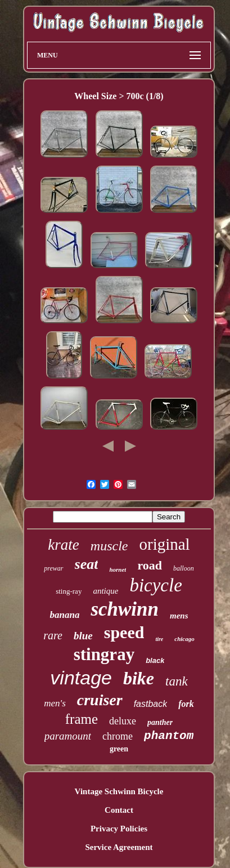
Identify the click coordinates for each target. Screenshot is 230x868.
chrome (118, 736)
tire (159, 639)
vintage (81, 678)
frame (82, 719)
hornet (118, 569)
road (150, 565)
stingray (104, 654)
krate (63, 545)
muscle (109, 546)
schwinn (125, 609)
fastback (151, 704)
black (155, 660)
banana (64, 615)
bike (139, 678)
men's (55, 703)
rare (53, 635)
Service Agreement (119, 847)
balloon (184, 568)
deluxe (123, 721)
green (119, 749)
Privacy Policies (119, 829)
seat (87, 564)
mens (179, 616)
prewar (53, 568)
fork (186, 704)
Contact (119, 810)
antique (105, 591)
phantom (169, 736)
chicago (184, 639)
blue (83, 636)
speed (124, 632)
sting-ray (69, 591)
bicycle (155, 585)
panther (160, 722)
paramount (68, 736)
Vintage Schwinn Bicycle (119, 791)
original (164, 544)
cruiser (100, 700)
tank (177, 681)
